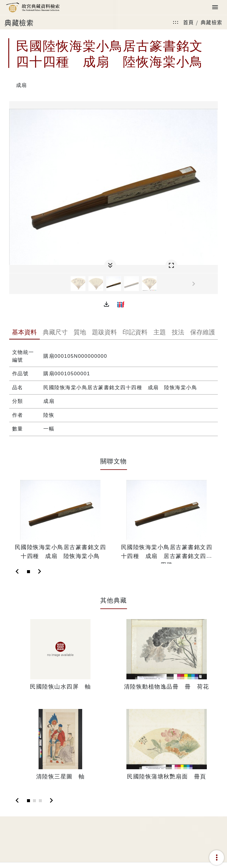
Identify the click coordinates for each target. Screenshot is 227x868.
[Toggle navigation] (215, 8)
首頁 (189, 22)
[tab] (25, 333)
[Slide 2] (34, 801)
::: (176, 22)
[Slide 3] (40, 801)
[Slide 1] (28, 572)
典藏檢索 (212, 22)
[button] (107, 304)
